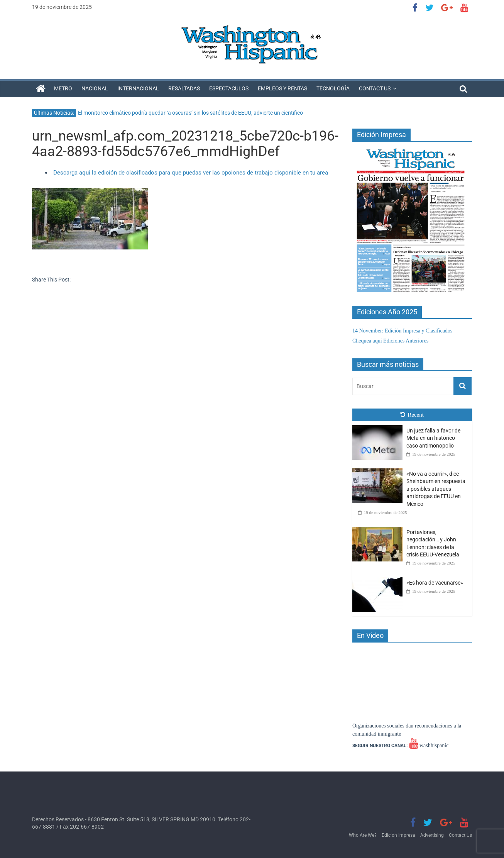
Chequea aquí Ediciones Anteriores (390, 341)
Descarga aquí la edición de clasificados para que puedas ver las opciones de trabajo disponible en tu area (191, 173)
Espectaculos (229, 88)
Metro (63, 88)
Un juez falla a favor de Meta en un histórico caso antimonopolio (433, 438)
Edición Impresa (398, 835)
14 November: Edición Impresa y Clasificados (402, 331)
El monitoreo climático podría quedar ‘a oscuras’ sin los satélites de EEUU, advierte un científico (190, 113)
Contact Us (375, 88)
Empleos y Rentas (282, 88)
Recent (412, 415)
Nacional (95, 88)
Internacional (138, 88)
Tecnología (333, 88)
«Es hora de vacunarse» (435, 583)
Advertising (432, 835)
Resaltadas (184, 88)
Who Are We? (363, 835)
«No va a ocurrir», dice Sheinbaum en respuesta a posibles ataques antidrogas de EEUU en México (436, 489)
